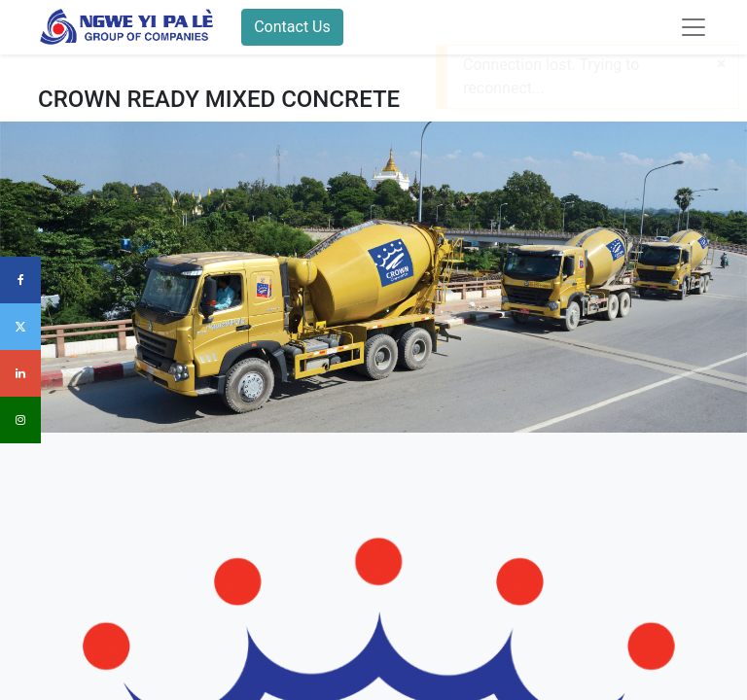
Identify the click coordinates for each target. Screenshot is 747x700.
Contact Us (292, 27)
